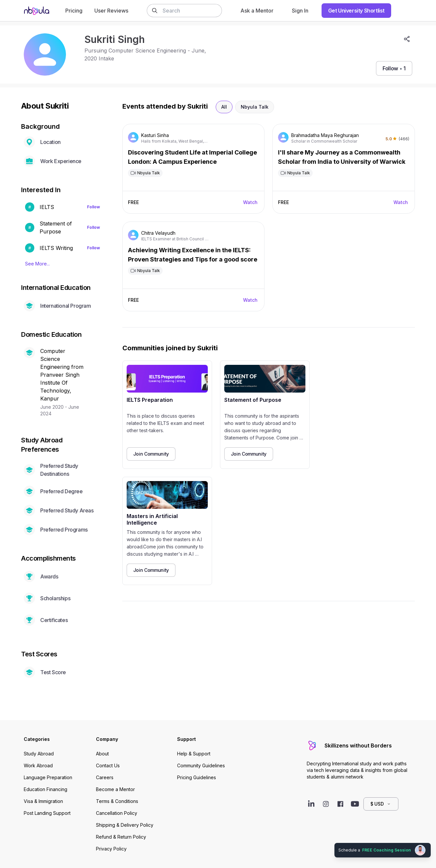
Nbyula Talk (255, 107)
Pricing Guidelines (197, 777)
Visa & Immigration (43, 801)
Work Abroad (38, 765)
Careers (105, 777)
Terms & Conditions (117, 801)
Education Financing (46, 789)
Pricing (74, 11)
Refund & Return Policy (121, 837)
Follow (93, 207)
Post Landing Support (47, 813)
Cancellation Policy (117, 813)
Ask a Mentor (257, 11)
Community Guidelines (201, 765)
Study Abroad (39, 754)
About (102, 754)
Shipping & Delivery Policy (125, 825)
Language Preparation (48, 777)
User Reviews (111, 11)
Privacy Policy (111, 849)
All (224, 107)
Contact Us (108, 765)
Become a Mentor (115, 789)
